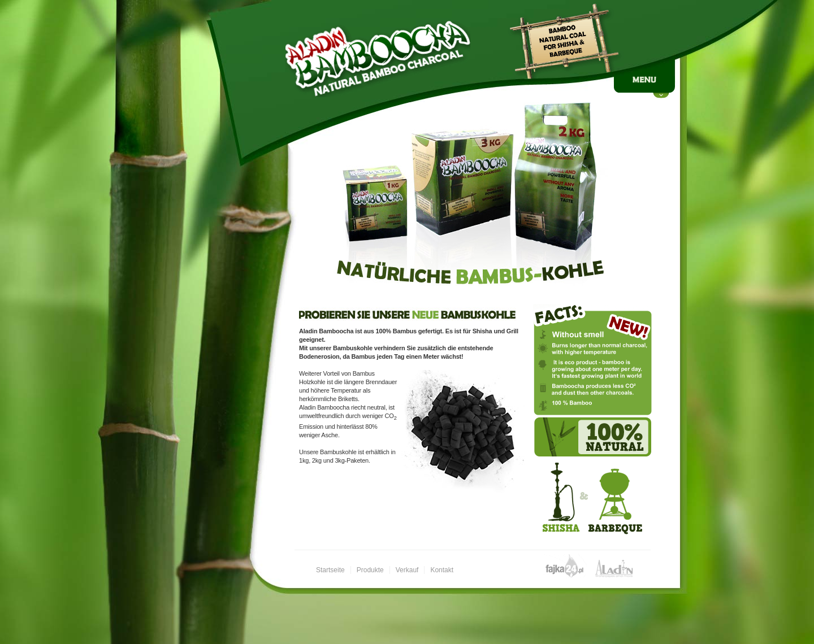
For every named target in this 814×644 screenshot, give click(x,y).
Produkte (370, 570)
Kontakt (442, 570)
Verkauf (407, 570)
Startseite (330, 570)
